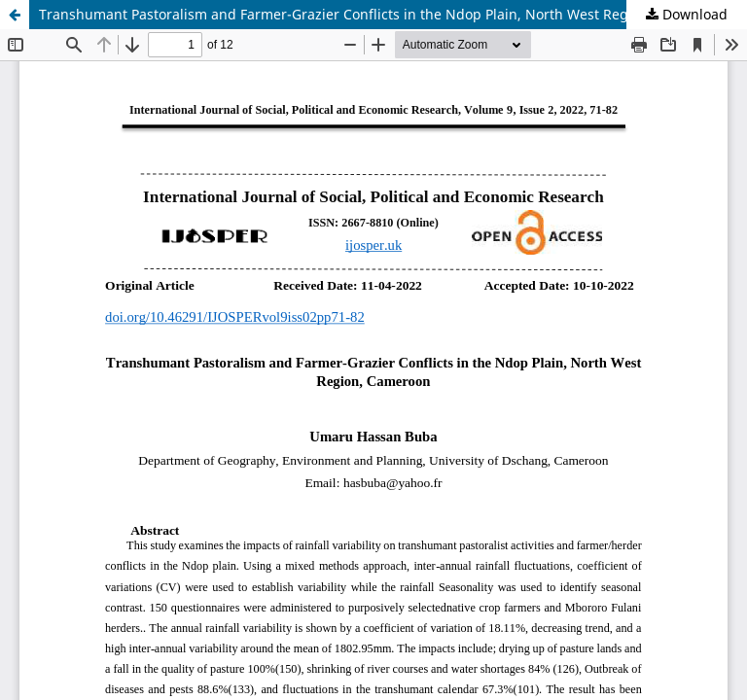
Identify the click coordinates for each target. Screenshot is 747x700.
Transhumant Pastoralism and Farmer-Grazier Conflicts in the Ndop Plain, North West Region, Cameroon (381, 14)
